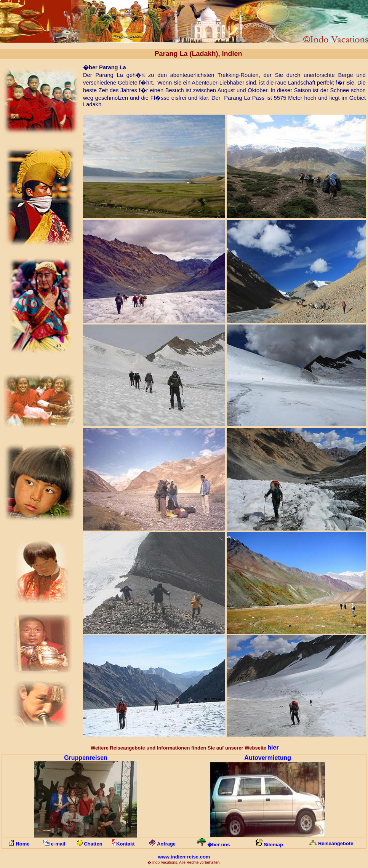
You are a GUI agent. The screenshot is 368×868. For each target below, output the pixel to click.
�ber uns (219, 845)
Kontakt (125, 844)
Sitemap (273, 845)
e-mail (58, 844)
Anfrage (166, 844)
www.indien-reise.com (184, 857)
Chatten (93, 844)
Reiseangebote (336, 843)
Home (22, 844)
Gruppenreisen (86, 758)
